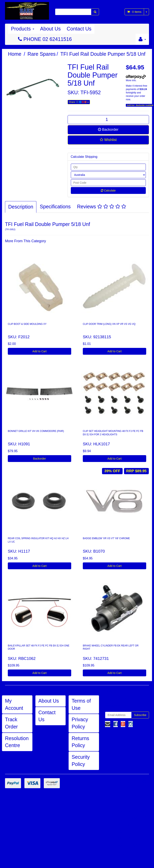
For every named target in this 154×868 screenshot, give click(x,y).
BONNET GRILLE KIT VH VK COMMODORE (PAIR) (36, 431)
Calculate (108, 190)
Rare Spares (42, 54)
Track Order (11, 723)
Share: (79, 102)
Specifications (55, 207)
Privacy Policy (80, 723)
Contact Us (79, 29)
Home (15, 54)
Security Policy (81, 761)
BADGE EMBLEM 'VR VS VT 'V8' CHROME (106, 538)
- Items (134, 12)
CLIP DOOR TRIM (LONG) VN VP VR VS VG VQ (109, 324)
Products (23, 29)
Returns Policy (80, 742)
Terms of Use (81, 704)
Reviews (101, 207)
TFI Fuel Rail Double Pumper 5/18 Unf (103, 54)
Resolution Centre (17, 742)
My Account (14, 704)
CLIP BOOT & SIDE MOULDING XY (27, 324)
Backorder (108, 130)
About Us (50, 29)
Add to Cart (39, 351)
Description (21, 207)
